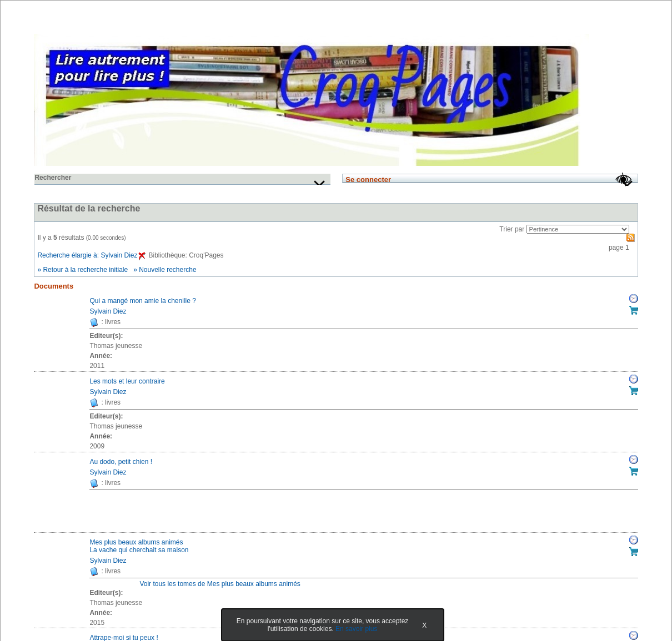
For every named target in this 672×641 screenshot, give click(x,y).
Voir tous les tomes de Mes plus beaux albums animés (220, 584)
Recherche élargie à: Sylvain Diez (91, 255)
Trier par (512, 229)
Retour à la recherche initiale (85, 270)
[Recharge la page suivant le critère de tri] (578, 229)
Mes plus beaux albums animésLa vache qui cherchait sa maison (139, 546)
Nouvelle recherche (167, 270)
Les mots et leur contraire (127, 381)
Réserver (634, 299)
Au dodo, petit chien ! (121, 462)
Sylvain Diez (108, 311)
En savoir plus (356, 629)
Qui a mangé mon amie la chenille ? (142, 301)
